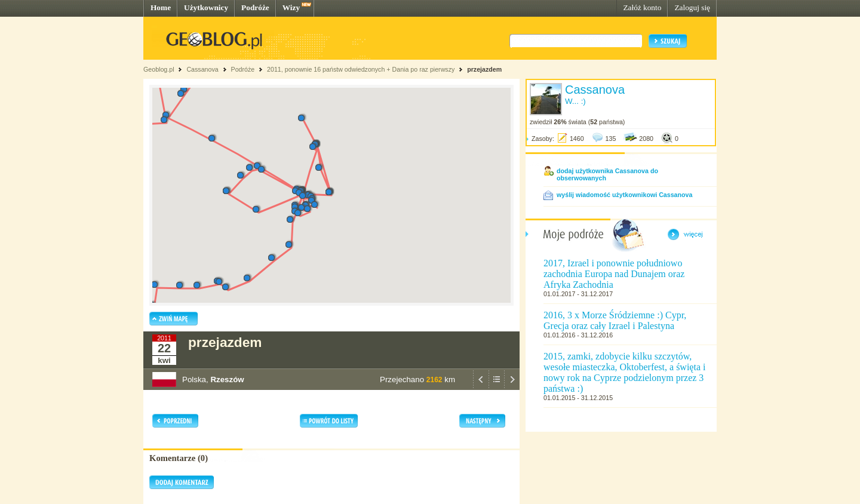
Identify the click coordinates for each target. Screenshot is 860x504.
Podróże (255, 7)
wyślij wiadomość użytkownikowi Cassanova (624, 195)
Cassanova (202, 69)
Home (161, 7)
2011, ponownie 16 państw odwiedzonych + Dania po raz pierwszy (361, 69)
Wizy (291, 7)
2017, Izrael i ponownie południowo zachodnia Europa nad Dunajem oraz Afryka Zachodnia (614, 274)
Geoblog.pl (159, 69)
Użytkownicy (206, 7)
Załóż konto (642, 7)
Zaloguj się (692, 7)
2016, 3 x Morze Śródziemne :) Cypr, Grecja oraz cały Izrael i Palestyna (615, 320)
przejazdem (484, 69)
